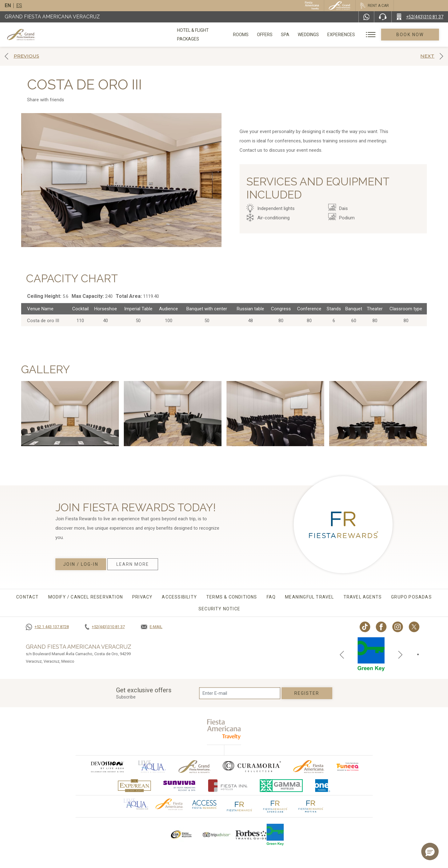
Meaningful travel (309, 597)
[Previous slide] (342, 654)
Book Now (414, 35)
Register (307, 693)
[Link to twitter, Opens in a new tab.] (414, 627)
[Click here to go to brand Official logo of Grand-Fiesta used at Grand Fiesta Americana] (195, 767)
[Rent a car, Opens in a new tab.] (374, 6)
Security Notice (219, 609)
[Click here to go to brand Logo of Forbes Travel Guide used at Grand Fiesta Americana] (251, 835)
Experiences (348, 35)
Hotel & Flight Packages (204, 37)
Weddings (315, 35)
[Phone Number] (383, 17)
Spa (292, 35)
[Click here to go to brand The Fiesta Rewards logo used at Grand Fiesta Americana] (240, 806)
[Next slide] (400, 654)
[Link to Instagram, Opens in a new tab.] (398, 627)
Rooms (248, 35)
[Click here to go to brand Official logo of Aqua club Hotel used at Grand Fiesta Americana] (136, 804)
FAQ (271, 597)
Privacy (142, 597)
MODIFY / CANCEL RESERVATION (86, 597)
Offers (272, 35)
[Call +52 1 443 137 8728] (47, 627)
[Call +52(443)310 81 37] (420, 17)
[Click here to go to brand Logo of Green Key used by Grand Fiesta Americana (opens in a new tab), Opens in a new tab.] (275, 835)
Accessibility (179, 597)
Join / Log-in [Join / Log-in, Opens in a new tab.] (81, 564)
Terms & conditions (232, 597)
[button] (430, 851)
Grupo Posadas (411, 597)
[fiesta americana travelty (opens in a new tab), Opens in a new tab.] (224, 729)
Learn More (133, 564)
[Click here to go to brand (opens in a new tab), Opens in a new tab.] (107, 767)
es (19, 5)
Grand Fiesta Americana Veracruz (52, 17)
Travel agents (363, 597)
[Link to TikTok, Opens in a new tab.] (365, 627)
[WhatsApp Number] (366, 17)
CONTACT (27, 597)
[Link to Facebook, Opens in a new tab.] (381, 627)
